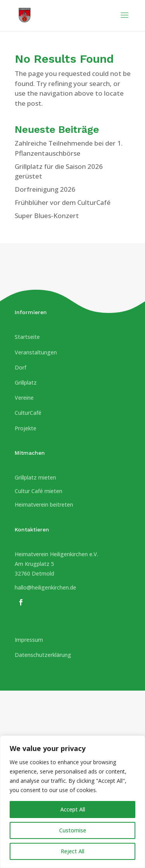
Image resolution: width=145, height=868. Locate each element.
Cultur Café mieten (38, 491)
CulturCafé (28, 413)
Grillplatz (26, 382)
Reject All (72, 851)
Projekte (26, 428)
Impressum (29, 640)
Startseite (27, 337)
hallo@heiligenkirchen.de (45, 587)
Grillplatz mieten (35, 477)
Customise (73, 830)
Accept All (73, 809)
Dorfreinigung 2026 (45, 189)
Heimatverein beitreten (44, 504)
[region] (72, 802)
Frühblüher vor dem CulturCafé (63, 202)
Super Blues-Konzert (47, 216)
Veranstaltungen (36, 352)
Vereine (24, 398)
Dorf (20, 367)
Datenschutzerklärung (43, 655)
